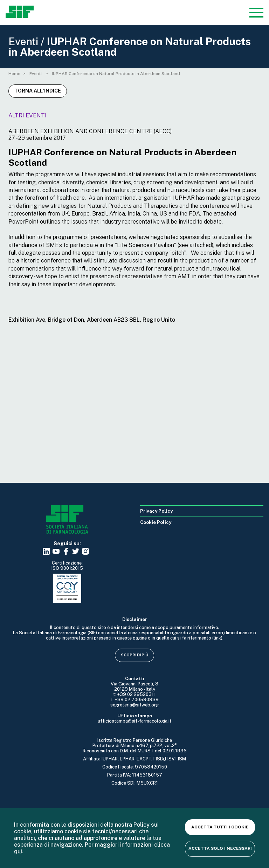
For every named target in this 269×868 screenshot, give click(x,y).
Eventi (36, 74)
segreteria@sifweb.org (134, 705)
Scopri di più (134, 655)
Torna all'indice (38, 91)
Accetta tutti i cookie (220, 827)
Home (14, 74)
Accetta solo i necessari (220, 848)
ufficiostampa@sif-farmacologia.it (135, 721)
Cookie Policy (156, 522)
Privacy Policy (156, 511)
